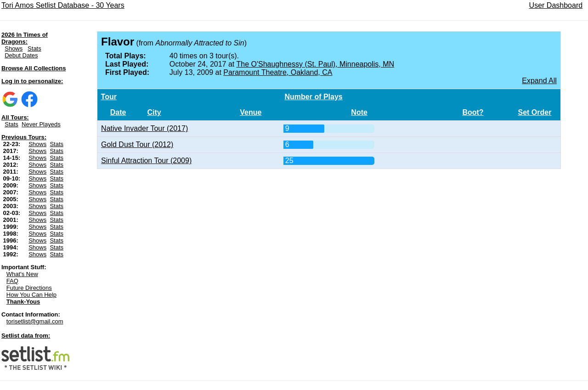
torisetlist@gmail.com (35, 321)
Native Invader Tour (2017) (144, 128)
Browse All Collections (34, 68)
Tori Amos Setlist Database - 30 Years (63, 5)
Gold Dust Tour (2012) (137, 144)
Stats (34, 48)
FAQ (12, 281)
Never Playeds (41, 124)
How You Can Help (31, 295)
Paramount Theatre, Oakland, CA (278, 72)
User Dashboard (556, 5)
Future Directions (29, 288)
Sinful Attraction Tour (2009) (146, 161)
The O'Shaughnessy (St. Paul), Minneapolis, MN (315, 64)
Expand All (539, 81)
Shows (14, 48)
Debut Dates (21, 55)
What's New (22, 274)
